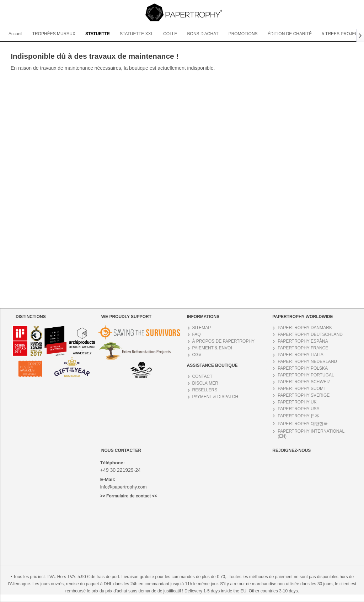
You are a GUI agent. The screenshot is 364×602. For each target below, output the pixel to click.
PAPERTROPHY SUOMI (301, 389)
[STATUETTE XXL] (136, 34)
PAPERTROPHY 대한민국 (303, 424)
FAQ (197, 334)
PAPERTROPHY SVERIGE (304, 395)
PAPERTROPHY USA (298, 409)
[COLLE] (170, 34)
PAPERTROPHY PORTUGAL (306, 375)
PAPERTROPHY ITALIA (300, 355)
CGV (197, 355)
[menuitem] (15, 34)
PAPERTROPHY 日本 (298, 416)
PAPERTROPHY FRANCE (303, 348)
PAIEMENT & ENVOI (212, 348)
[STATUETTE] (98, 34)
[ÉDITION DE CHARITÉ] (290, 34)
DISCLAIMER (205, 383)
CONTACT (202, 376)
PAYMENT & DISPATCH (215, 397)
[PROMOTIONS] (243, 34)
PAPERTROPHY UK (297, 402)
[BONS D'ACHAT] (203, 34)
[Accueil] (15, 34)
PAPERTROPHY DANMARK (305, 328)
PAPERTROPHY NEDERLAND (307, 361)
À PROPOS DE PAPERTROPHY (224, 341)
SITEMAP (202, 328)
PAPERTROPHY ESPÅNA (303, 341)
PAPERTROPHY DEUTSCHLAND (310, 334)
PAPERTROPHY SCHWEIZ (304, 382)
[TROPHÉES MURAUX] (54, 34)
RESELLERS (205, 390)
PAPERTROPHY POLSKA (303, 368)
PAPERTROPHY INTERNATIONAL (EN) (311, 434)
